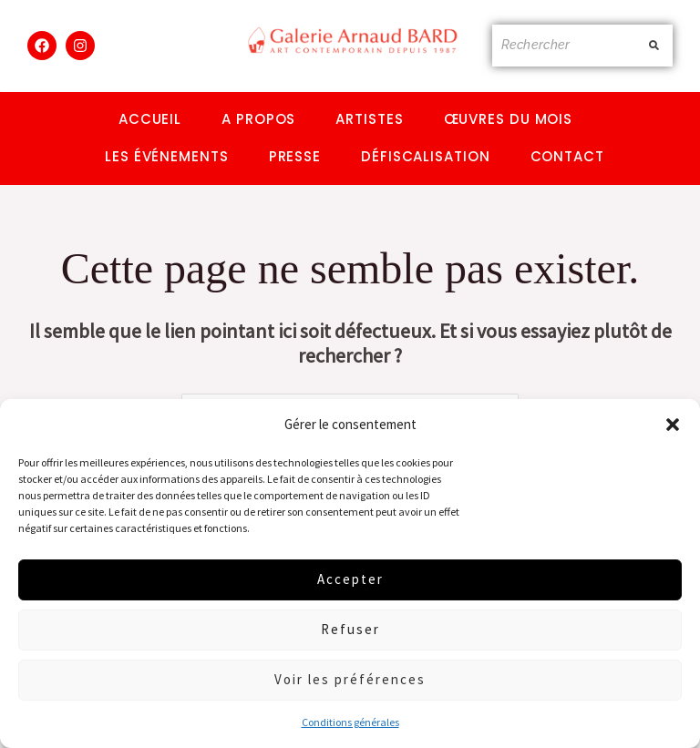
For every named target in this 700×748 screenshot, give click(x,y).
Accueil (150, 119)
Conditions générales (350, 722)
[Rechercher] (565, 45)
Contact (567, 156)
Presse (295, 156)
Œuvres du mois (509, 119)
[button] (673, 425)
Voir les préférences (350, 679)
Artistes (369, 119)
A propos (258, 119)
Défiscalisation (426, 156)
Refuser (350, 629)
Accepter (350, 579)
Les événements (167, 156)
